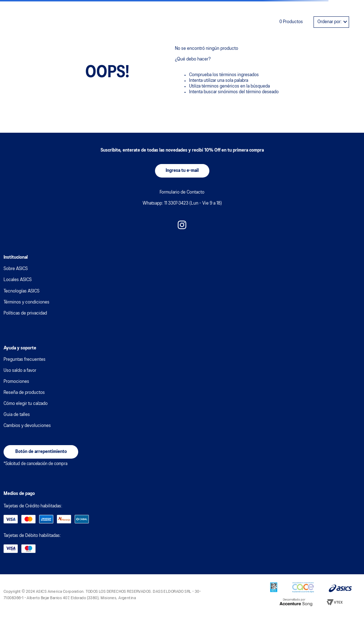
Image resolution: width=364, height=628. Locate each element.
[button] (182, 171)
